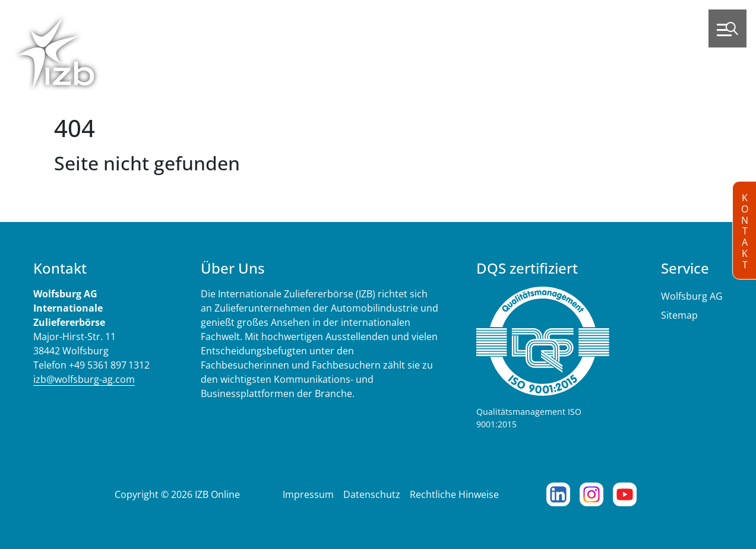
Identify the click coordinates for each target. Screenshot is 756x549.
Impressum (308, 494)
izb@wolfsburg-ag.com (84, 379)
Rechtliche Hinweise (454, 494)
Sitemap (679, 315)
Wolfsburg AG (692, 296)
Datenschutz (372, 494)
